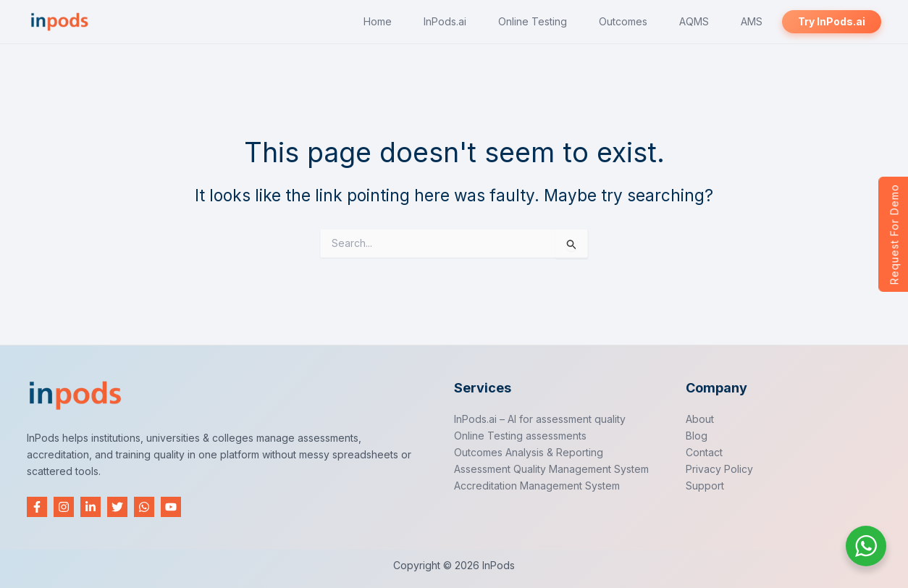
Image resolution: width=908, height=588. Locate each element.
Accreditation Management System (537, 486)
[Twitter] (117, 507)
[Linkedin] (91, 507)
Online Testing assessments (520, 436)
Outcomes (638, 21)
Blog (697, 436)
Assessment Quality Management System (551, 469)
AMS (758, 21)
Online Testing (552, 21)
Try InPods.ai (834, 21)
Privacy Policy (719, 469)
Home (406, 21)
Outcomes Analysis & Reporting (529, 452)
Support (705, 486)
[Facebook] (37, 507)
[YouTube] (171, 507)
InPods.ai (469, 21)
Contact (704, 452)
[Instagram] (64, 507)
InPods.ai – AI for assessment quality (540, 419)
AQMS (705, 21)
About (700, 419)
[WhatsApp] (144, 507)
